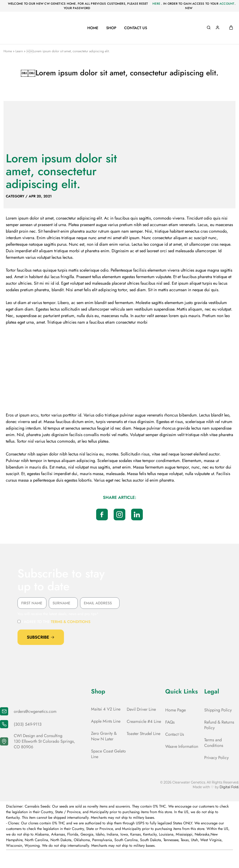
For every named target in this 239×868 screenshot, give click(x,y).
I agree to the (56, 622)
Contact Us (136, 28)
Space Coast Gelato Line (108, 754)
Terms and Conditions (214, 743)
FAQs (170, 722)
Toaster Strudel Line (144, 734)
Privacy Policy (216, 758)
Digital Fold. (229, 787)
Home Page (176, 710)
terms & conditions (71, 622)
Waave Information (182, 746)
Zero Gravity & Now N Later (104, 736)
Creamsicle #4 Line (144, 721)
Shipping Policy (218, 710)
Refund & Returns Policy (219, 725)
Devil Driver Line (141, 709)
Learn (19, 51)
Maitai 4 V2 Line (106, 709)
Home (93, 28)
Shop (111, 28)
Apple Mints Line (106, 721)
